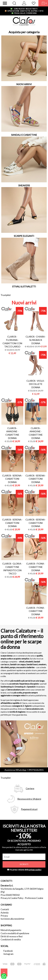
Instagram (8, 954)
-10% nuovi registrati (24, 9)
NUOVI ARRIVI (24, 84)
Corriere (30, 788)
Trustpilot (6, 295)
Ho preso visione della (25, 870)
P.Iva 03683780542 (10, 895)
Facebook (8, 951)
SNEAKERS (24, 185)
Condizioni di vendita (11, 940)
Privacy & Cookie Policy (12, 898)
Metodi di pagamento (11, 930)
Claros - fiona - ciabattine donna (36, 567)
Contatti (5, 909)
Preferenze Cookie (34, 898)
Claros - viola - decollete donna (36, 384)
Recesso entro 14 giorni (29, 799)
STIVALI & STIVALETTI (24, 286)
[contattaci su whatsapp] (4, 976)
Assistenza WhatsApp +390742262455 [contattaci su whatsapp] (24, 770)
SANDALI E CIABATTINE (24, 135)
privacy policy (35, 870)
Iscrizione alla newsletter (13, 919)
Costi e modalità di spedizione (15, 933)
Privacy (4, 916)
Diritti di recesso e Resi (12, 936)
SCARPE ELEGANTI (24, 236)
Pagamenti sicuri (29, 809)
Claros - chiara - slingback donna (36, 340)
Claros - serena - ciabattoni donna (12, 479)
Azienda (5, 913)
